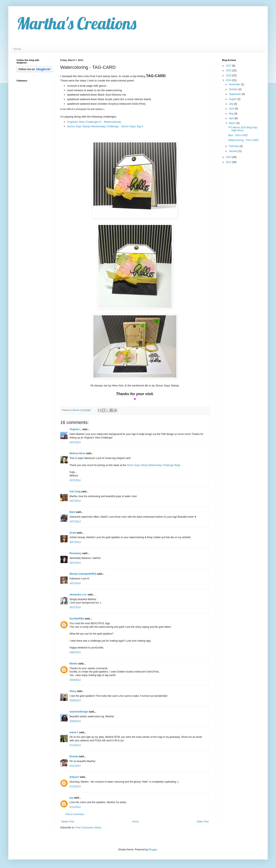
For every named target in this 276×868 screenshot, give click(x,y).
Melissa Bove (78, 453)
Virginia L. (76, 429)
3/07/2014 (75, 442)
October (234, 89)
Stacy (73, 691)
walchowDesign (79, 712)
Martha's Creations (76, 23)
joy (71, 798)
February (234, 146)
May (232, 114)
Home (17, 49)
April (232, 118)
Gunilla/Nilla (77, 619)
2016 (229, 70)
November (235, 84)
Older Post (203, 822)
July (231, 104)
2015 (229, 75)
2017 (229, 66)
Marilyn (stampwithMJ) (83, 574)
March (233, 123)
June (232, 109)
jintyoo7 (74, 777)
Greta (73, 533)
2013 (229, 157)
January (234, 151)
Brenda (74, 756)
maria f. (74, 732)
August (233, 99)
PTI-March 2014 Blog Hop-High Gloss (243, 129)
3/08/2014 (75, 652)
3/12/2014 (75, 787)
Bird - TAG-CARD (238, 135)
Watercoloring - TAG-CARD (243, 140)
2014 (229, 80)
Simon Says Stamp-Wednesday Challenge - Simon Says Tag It (105, 126)
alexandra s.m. (78, 595)
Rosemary (76, 553)
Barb (72, 512)
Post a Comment (75, 814)
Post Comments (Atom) (88, 828)
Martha (74, 664)
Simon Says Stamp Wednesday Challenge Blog (153, 465)
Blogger (153, 850)
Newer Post (68, 822)
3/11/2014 (75, 745)
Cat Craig (75, 492)
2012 (229, 162)
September (235, 94)
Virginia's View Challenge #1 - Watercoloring (94, 122)
